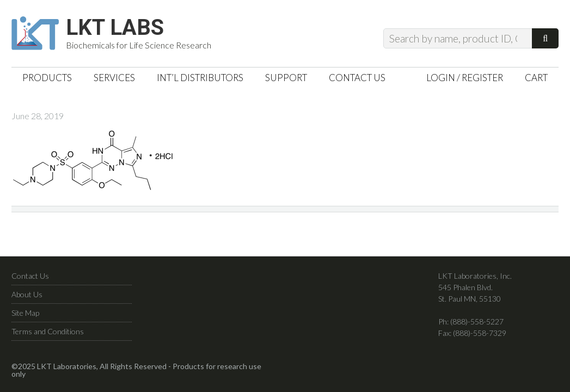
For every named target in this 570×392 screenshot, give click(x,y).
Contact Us (30, 276)
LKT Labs (115, 28)
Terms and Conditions (48, 331)
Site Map (25, 313)
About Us (27, 294)
